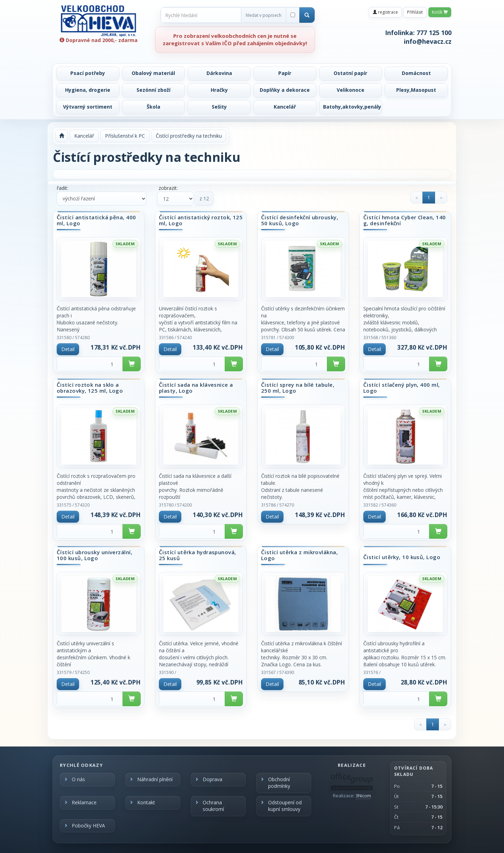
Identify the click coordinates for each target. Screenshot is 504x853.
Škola (153, 107)
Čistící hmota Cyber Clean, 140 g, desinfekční (405, 220)
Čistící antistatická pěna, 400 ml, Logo (96, 220)
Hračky (219, 90)
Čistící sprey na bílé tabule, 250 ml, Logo (298, 388)
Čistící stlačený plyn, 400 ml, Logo (402, 388)
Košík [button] (440, 12)
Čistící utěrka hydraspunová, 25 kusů (198, 555)
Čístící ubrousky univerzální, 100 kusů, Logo (94, 555)
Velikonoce (351, 90)
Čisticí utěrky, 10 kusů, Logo (402, 557)
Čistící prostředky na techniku (189, 136)
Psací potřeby (88, 73)
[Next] (441, 198)
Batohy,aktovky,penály (352, 107)
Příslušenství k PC (125, 136)
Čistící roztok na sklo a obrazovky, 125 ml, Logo (90, 388)
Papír (285, 73)
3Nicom (363, 796)
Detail (68, 349)
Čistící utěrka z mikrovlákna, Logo (299, 555)
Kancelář (285, 107)
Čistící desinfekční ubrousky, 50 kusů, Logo (300, 220)
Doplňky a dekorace (285, 90)
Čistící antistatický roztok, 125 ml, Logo (201, 220)
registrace (385, 12)
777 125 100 (434, 33)
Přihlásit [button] (415, 12)
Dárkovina (219, 73)
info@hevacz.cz (428, 41)
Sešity (219, 107)
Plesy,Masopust (416, 90)
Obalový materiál (153, 73)
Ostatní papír (350, 73)
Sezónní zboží (153, 90)
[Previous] (416, 198)
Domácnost (416, 73)
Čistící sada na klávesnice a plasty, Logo (196, 388)
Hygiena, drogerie (88, 90)
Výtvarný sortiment (88, 107)
